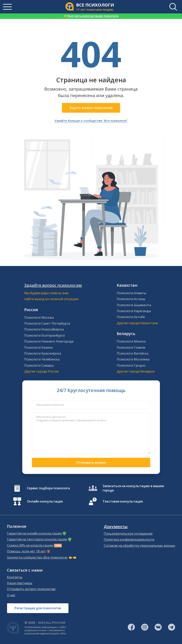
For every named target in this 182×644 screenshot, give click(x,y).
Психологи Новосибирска (44, 329)
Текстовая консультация (123, 501)
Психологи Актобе (131, 317)
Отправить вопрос (91, 462)
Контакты (15, 577)
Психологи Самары (39, 365)
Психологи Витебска (133, 353)
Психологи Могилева (133, 359)
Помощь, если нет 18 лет (26, 551)
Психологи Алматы (131, 293)
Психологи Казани (38, 347)
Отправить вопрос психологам (31, 589)
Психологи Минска (131, 341)
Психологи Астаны (131, 299)
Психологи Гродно (131, 365)
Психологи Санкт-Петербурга (47, 323)
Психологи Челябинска (42, 359)
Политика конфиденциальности (129, 539)
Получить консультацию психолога (91, 16)
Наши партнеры (20, 583)
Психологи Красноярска (43, 353)
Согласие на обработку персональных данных (139, 546)
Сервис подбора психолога (48, 488)
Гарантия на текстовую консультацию (37, 539)
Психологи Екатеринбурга (44, 335)
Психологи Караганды (134, 311)
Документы (116, 527)
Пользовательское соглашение (128, 534)
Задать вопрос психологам (91, 108)
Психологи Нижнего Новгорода (49, 341)
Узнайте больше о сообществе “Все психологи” (91, 121)
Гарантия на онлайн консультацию (34, 533)
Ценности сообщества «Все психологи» (37, 557)
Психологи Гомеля (131, 347)
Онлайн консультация (45, 501)
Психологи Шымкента (134, 305)
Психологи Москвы (39, 317)
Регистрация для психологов (38, 608)
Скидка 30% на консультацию (30, 545)
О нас (11, 595)
